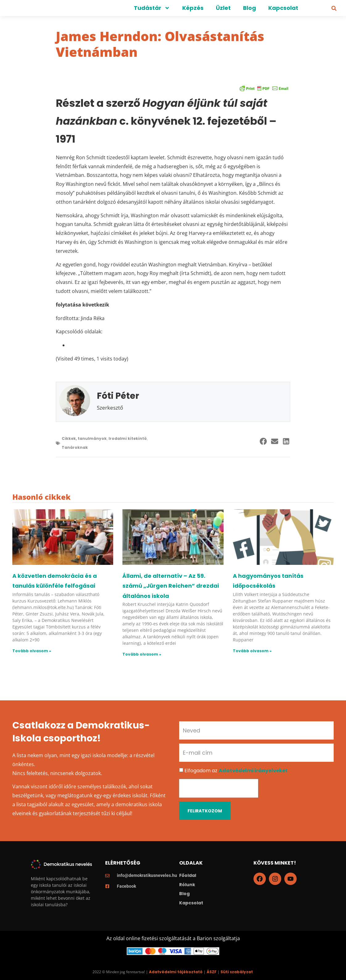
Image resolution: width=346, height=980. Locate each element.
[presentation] (219, 788)
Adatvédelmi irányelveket (253, 771)
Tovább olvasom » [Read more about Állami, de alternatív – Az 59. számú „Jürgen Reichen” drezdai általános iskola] (142, 654)
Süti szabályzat (237, 972)
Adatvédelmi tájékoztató (176, 972)
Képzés (193, 8)
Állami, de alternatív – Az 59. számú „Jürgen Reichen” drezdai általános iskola (171, 586)
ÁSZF (212, 972)
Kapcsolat (283, 8)
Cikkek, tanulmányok (84, 438)
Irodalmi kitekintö (128, 438)
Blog (249, 8)
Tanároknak (75, 447)
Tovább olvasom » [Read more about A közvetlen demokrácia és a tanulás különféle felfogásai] (32, 651)
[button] (334, 8)
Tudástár (152, 8)
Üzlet (223, 8)
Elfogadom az (236, 771)
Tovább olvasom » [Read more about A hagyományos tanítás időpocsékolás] (252, 651)
